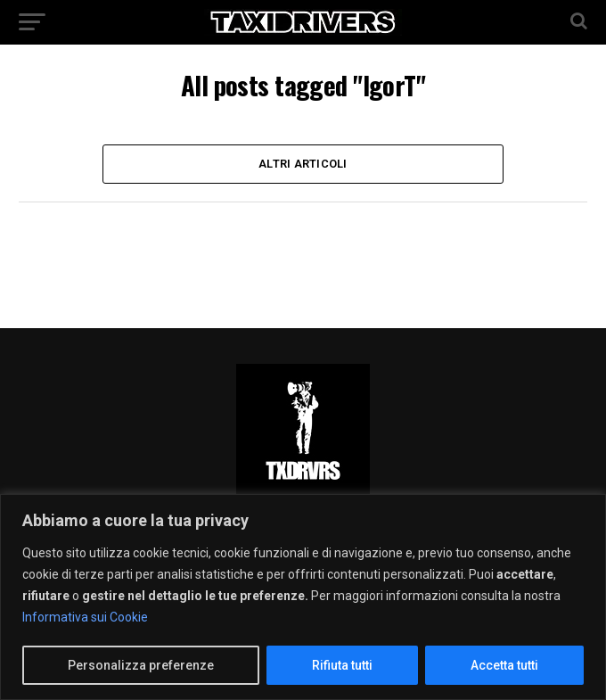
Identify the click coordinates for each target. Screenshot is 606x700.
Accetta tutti (504, 665)
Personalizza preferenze (141, 665)
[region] (303, 597)
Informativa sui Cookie (85, 617)
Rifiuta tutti (342, 665)
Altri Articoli (303, 164)
